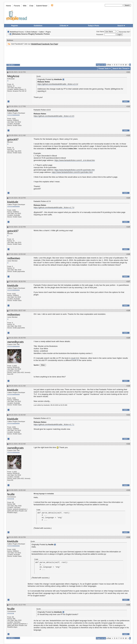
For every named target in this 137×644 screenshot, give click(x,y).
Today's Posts (93, 26)
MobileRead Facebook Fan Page (44, 44)
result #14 (75, 358)
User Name (100, 32)
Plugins (48, 32)
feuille (11, 494)
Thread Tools (104, 68)
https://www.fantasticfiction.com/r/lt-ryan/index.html (72, 172)
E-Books (64, 26)
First (109, 65)
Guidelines (38, 26)
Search (121, 26)
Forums (17, 6)
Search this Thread (120, 68)
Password (100, 34)
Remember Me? (123, 32)
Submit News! (42, 6)
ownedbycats (15, 342)
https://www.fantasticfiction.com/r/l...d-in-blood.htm (75, 160)
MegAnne (13, 76)
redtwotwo (14, 258)
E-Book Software (31, 32)
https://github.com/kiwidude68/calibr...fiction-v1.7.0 (54, 208)
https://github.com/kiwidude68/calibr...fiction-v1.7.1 (54, 424)
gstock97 (13, 140)
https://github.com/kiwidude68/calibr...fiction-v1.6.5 (54, 116)
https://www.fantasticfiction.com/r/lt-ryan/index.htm (75, 170)
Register (15, 26)
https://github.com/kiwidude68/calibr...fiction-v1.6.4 (58, 84)
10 (126, 65)
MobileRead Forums (17, 32)
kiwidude (13, 111)
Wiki (25, 6)
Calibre (41, 32)
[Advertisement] (68, 55)
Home (8, 6)
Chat (31, 6)
